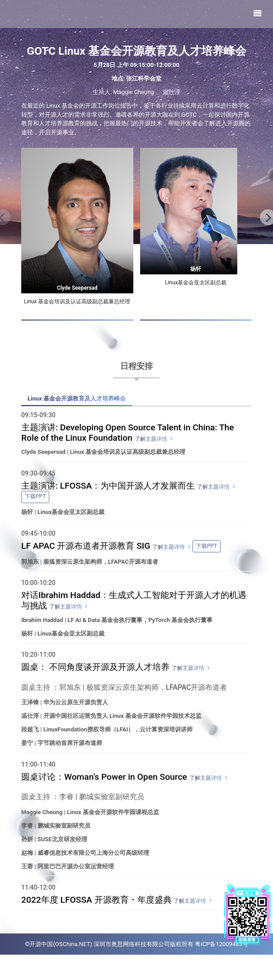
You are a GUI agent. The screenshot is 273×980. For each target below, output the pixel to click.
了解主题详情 (151, 444)
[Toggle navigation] (257, 14)
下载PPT (35, 503)
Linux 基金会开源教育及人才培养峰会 (80, 404)
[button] (266, 224)
